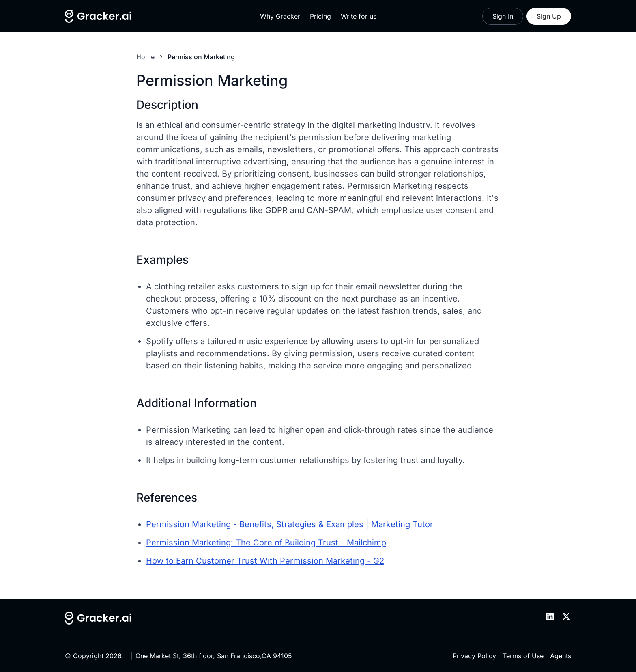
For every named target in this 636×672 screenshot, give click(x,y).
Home (145, 57)
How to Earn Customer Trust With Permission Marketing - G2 (265, 561)
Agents (561, 656)
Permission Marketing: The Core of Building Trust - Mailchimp (266, 543)
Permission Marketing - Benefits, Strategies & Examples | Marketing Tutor (290, 524)
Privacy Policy (474, 656)
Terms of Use (523, 656)
